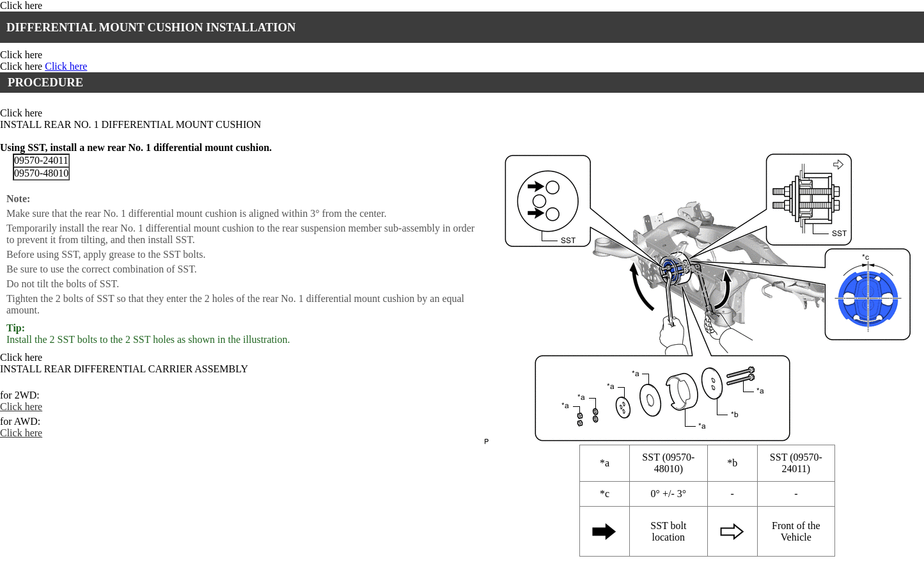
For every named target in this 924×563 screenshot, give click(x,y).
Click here (21, 5)
